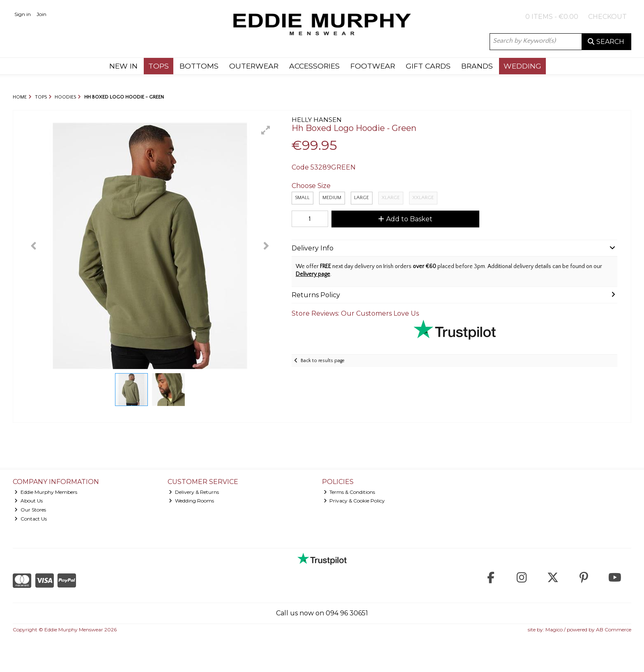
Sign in (23, 14)
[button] (266, 130)
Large (361, 198)
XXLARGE (423, 198)
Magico (554, 630)
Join (41, 14)
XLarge (391, 198)
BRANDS (477, 66)
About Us (29, 501)
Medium (332, 198)
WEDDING (522, 66)
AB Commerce (614, 630)
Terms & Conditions (350, 492)
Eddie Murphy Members (46, 492)
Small (302, 198)
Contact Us (31, 519)
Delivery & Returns (194, 492)
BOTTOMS (199, 66)
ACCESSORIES (314, 66)
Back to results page (323, 361)
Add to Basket (405, 219)
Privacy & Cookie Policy (354, 501)
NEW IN (123, 66)
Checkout (607, 17)
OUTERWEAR (254, 66)
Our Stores (30, 510)
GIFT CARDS (428, 66)
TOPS (159, 66)
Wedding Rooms (191, 501)
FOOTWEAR (373, 66)
